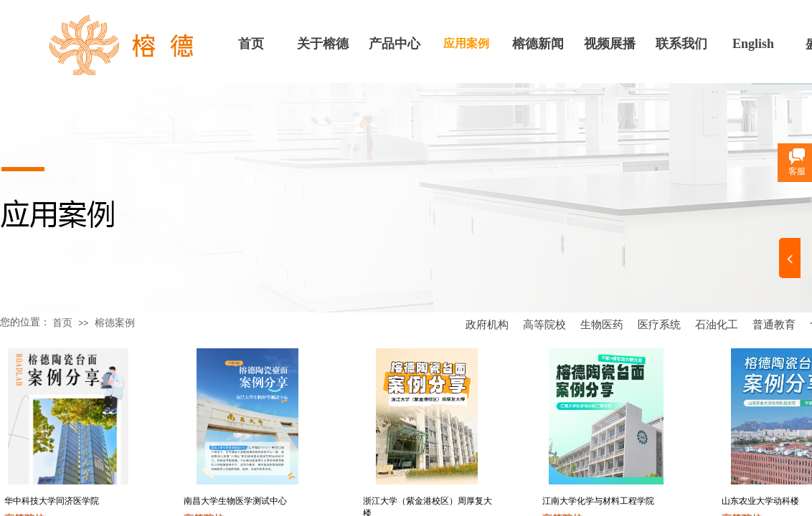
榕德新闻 (538, 44)
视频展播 (610, 44)
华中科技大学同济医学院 (52, 501)
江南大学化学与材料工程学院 (598, 501)
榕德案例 (115, 323)
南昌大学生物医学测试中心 (235, 501)
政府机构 (487, 325)
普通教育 (774, 325)
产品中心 (395, 44)
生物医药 (602, 325)
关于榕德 (323, 44)
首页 (251, 44)
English (753, 44)
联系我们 (681, 44)
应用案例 (466, 43)
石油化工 (717, 325)
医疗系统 (659, 325)
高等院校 (544, 325)
